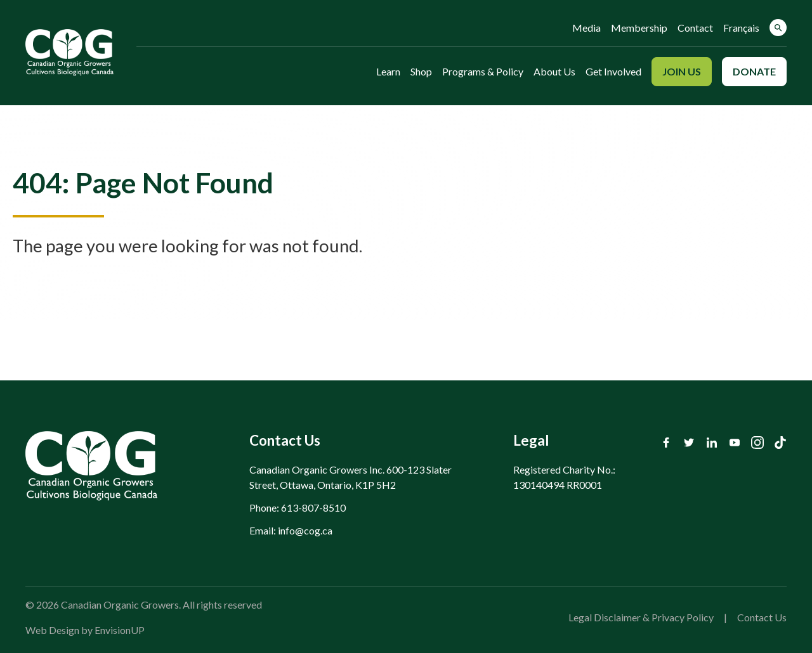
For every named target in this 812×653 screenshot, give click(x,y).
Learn (388, 71)
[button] (778, 28)
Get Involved (613, 71)
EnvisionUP (120, 630)
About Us (554, 71)
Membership (639, 28)
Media (586, 28)
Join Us (682, 71)
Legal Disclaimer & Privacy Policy (641, 617)
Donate (754, 71)
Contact (695, 28)
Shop (421, 71)
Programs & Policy (483, 71)
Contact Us (762, 617)
